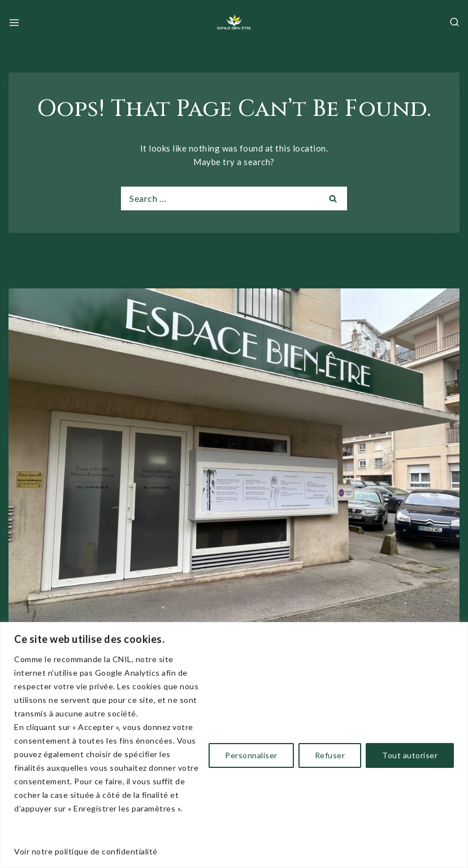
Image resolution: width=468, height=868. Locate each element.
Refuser (330, 755)
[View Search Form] (454, 23)
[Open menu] (14, 23)
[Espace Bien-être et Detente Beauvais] (234, 23)
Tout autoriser (410, 755)
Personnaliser (251, 755)
